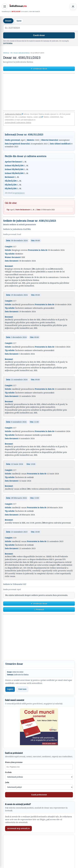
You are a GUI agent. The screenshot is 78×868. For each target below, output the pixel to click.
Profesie (8, 772)
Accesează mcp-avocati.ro (19, 828)
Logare (10, 689)
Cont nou (22, 689)
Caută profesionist (39, 795)
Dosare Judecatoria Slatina (22, 53)
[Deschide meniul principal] (5, 6)
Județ (7, 782)
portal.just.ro (20, 193)
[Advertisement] (39, 92)
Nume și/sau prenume (14, 762)
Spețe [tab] (19, 21)
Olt (11, 53)
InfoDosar (6, 53)
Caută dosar (39, 35)
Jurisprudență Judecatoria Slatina (18, 123)
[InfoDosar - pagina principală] (18, 6)
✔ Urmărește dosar (39, 69)
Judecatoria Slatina (14, 114)
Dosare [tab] (8, 21)
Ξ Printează (39, 609)
